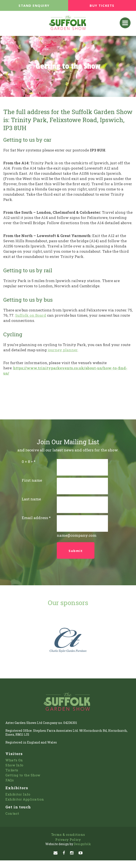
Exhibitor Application (25, 799)
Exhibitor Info (18, 794)
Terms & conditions (68, 834)
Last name (31, 499)
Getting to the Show (23, 775)
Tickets (12, 770)
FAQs (10, 780)
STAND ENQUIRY (34, 5)
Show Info (14, 765)
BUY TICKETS (102, 5)
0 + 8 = (27, 462)
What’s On (14, 760)
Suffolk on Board (31, 315)
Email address (35, 518)
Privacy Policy (68, 839)
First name (32, 480)
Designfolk (68, 844)
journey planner (63, 350)
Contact (12, 813)
